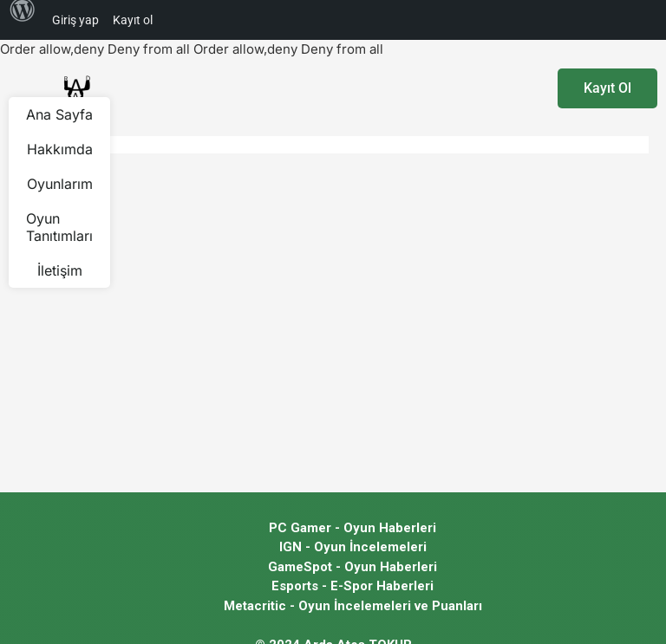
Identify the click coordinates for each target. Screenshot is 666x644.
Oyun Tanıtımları (59, 227)
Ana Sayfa (59, 114)
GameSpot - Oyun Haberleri (353, 567)
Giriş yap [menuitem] (75, 20)
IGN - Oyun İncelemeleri (353, 547)
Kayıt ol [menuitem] (133, 20)
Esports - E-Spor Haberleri (353, 586)
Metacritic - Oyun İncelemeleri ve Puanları (353, 606)
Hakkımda (60, 149)
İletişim (60, 270)
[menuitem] (23, 20)
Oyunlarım (60, 184)
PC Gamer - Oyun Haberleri (353, 528)
